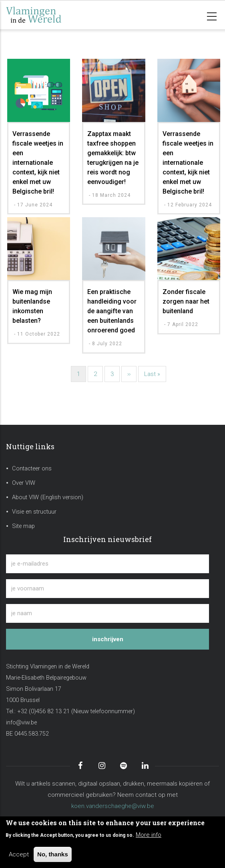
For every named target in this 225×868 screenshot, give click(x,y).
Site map (23, 526)
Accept (19, 854)
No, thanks (53, 854)
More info (149, 835)
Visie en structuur (34, 512)
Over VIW (24, 483)
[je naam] (107, 613)
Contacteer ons (32, 469)
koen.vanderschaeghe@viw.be (113, 806)
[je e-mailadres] (107, 564)
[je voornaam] (107, 589)
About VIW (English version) (48, 497)
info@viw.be (21, 723)
